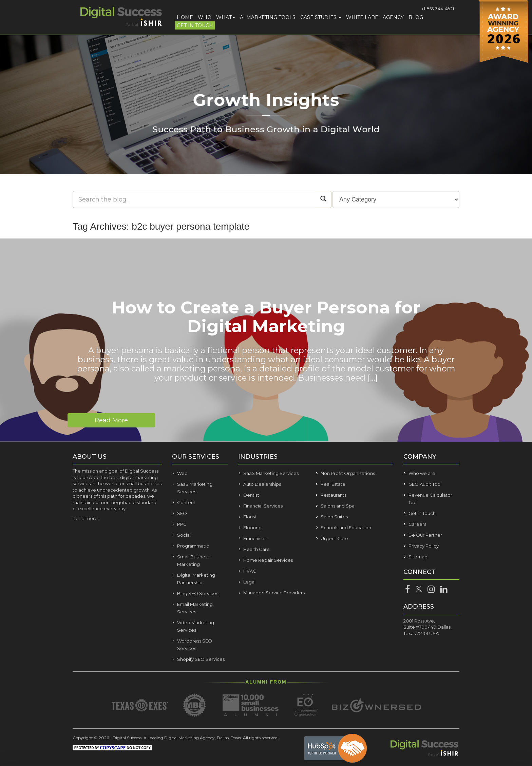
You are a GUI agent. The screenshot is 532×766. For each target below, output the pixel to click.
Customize (467, 725)
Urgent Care (334, 538)
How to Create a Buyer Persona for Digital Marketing (266, 317)
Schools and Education (346, 528)
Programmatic (193, 546)
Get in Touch (195, 25)
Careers (417, 524)
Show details (108, 747)
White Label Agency (375, 17)
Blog (416, 17)
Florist (250, 517)
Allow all (467, 705)
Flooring (252, 528)
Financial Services (263, 506)
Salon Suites (334, 517)
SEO (182, 513)
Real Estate (333, 484)
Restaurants (334, 495)
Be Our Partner (425, 535)
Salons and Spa (338, 506)
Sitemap (418, 557)
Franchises (255, 538)
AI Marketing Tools (268, 17)
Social (184, 535)
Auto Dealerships (262, 484)
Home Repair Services (268, 560)
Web (182, 473)
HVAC (250, 571)
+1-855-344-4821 (438, 9)
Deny (467, 744)
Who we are (422, 473)
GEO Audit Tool (425, 484)
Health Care (256, 549)
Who (205, 17)
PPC (182, 524)
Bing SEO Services (198, 593)
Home (185, 17)
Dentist (251, 495)
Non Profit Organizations (348, 473)
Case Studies (321, 17)
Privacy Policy (424, 546)
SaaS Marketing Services (271, 473)
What (226, 17)
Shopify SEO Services (201, 659)
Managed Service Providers (274, 593)
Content (186, 502)
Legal (249, 582)
